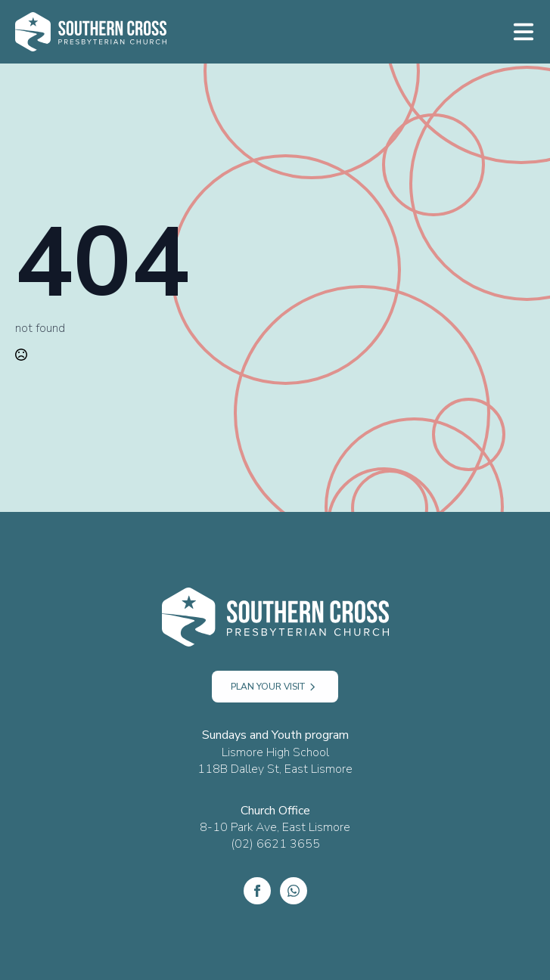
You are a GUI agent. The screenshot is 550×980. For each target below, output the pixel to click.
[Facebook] (257, 891)
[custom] (294, 891)
